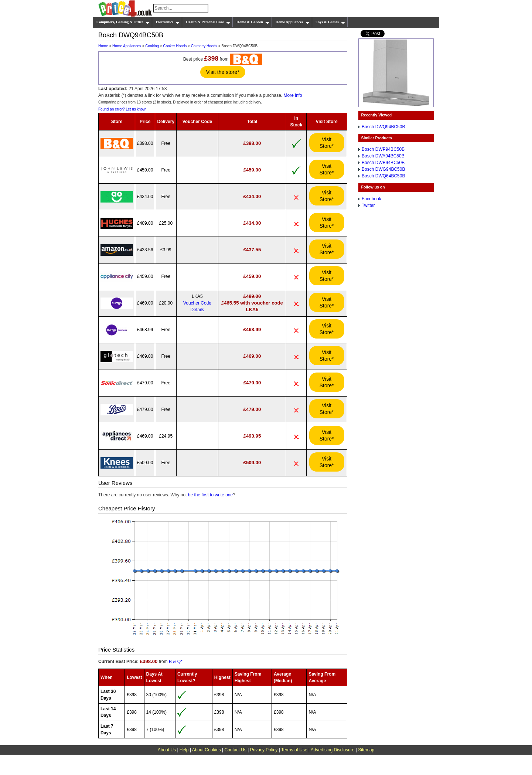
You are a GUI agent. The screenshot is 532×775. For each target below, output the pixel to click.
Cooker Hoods (175, 46)
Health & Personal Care (208, 22)
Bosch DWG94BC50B (383, 169)
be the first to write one (210, 495)
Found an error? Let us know (122, 109)
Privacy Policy (264, 750)
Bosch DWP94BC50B (383, 149)
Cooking (152, 46)
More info (293, 95)
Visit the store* (223, 72)
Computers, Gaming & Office (123, 22)
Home (103, 46)
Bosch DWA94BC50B (383, 156)
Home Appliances (293, 22)
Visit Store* (327, 143)
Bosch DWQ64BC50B (383, 176)
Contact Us (236, 750)
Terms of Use (294, 750)
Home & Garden (253, 22)
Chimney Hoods (204, 46)
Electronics (168, 22)
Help (184, 750)
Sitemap (366, 750)
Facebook (371, 199)
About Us (167, 750)
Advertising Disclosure (333, 750)
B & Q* (176, 662)
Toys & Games (330, 22)
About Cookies (207, 750)
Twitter (368, 205)
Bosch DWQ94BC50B (383, 127)
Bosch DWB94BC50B (383, 163)
